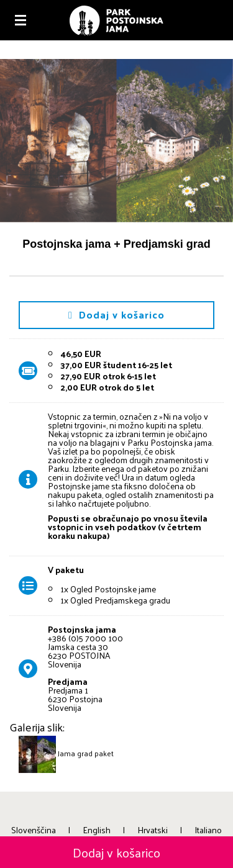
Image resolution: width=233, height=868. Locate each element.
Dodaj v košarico (116, 314)
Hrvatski (153, 830)
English (97, 830)
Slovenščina (34, 830)
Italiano (208, 830)
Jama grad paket (86, 753)
